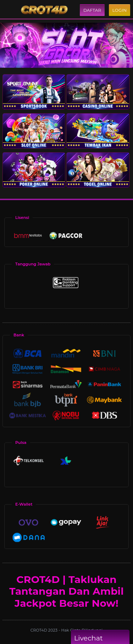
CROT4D (39, 630)
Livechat (100, 638)
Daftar (92, 10)
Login (120, 10)
